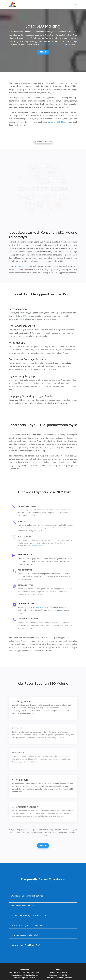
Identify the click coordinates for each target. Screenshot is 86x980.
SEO (25, 303)
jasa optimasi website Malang (52, 45)
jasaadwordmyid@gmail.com (61, 964)
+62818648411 (62, 959)
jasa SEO (21, 253)
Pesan (43, 52)
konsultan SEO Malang (58, 122)
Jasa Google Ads (27, 967)
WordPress (61, 977)
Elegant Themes (37, 977)
